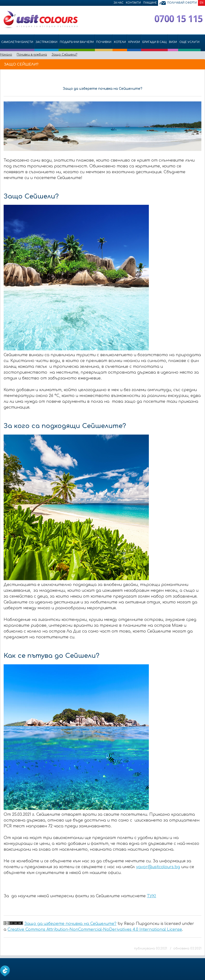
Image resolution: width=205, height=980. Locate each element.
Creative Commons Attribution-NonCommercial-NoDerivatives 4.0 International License (95, 930)
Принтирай (193, 64)
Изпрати (185, 64)
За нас (118, 3)
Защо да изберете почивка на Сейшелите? (70, 924)
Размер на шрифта (200, 64)
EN (201, 3)
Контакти (133, 3)
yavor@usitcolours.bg (158, 867)
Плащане (150, 3)
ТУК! (152, 896)
